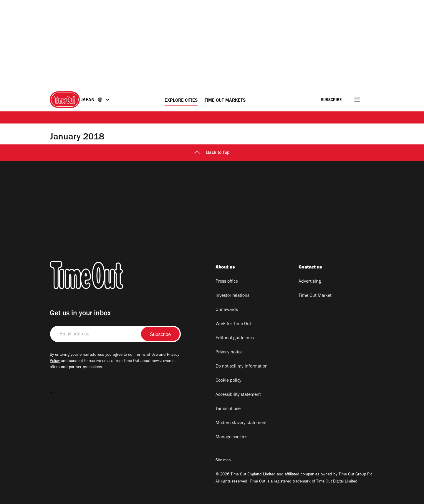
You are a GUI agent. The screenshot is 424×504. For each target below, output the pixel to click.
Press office (227, 282)
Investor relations (232, 296)
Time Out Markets (225, 101)
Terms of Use (146, 355)
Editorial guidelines (235, 338)
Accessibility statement (238, 395)
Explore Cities (181, 101)
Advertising (310, 282)
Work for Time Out (233, 324)
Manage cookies (231, 437)
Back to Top (212, 153)
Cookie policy (228, 381)
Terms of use (228, 409)
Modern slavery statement (241, 423)
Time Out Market (315, 296)
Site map (223, 461)
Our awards (227, 310)
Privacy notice (229, 353)
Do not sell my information (242, 367)
